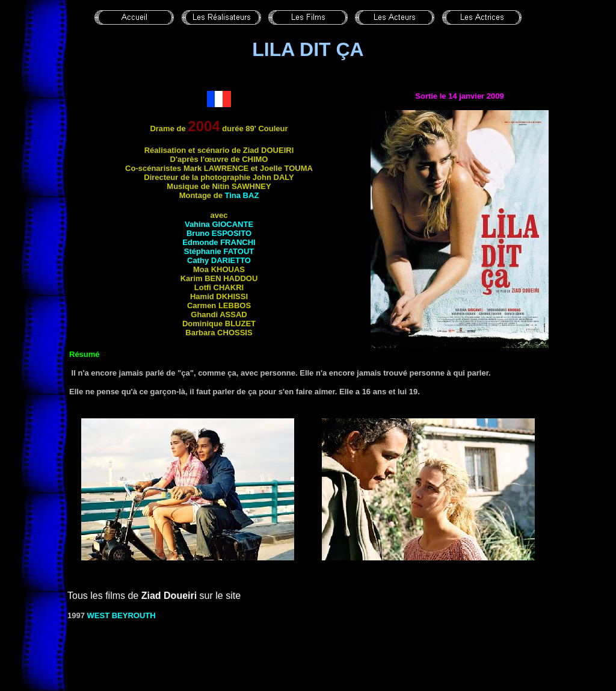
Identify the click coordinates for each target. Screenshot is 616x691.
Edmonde (219, 242)
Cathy (219, 260)
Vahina (219, 224)
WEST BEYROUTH (122, 615)
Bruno (219, 233)
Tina (242, 195)
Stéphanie (219, 251)
